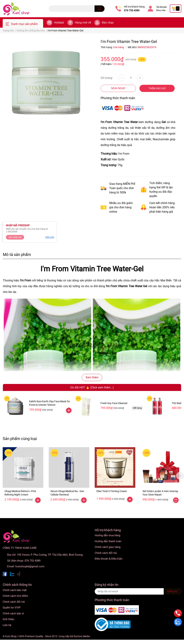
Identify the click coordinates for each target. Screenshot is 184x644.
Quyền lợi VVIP (12, 608)
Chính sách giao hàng (108, 547)
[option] (23, 476)
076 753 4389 (132, 10)
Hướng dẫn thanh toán (108, 541)
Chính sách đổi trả (106, 553)
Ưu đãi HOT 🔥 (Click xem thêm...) (92, 387)
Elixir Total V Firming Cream (112, 491)
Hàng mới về (83, 23)
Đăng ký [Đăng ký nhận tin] (172, 591)
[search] (100, 9)
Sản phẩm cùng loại (20, 439)
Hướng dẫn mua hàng (107, 535)
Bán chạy (108, 23)
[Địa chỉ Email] (138, 591)
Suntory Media (82, 636)
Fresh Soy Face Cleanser (114, 403)
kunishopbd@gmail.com (30, 566)
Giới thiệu (8, 619)
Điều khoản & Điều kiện (109, 559)
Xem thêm (92, 377)
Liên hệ (7, 625)
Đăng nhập (161, 10)
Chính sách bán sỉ (13, 613)
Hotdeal (59, 23)
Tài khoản (162, 7)
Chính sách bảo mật (15, 590)
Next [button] (180, 476)
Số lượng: (107, 78)
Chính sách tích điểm (15, 596)
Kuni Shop (11, 636)
